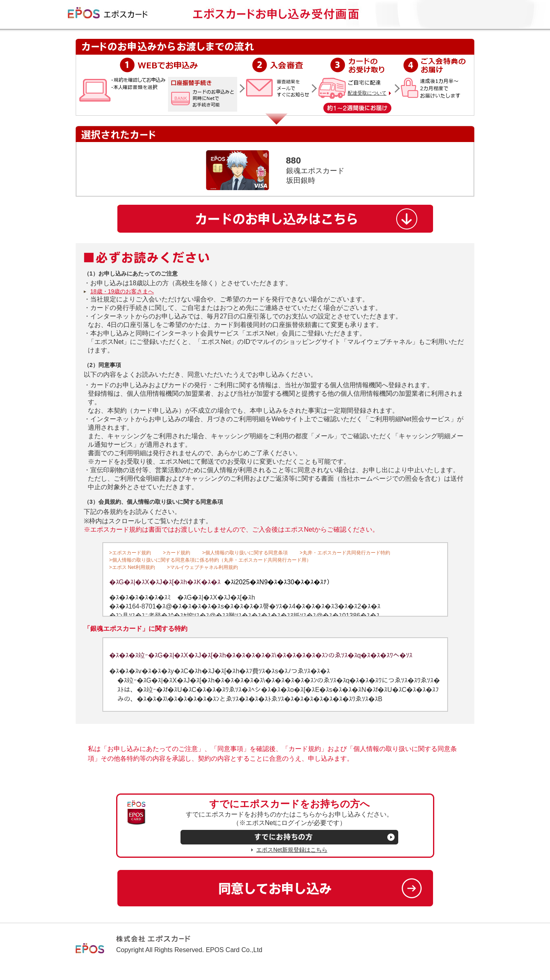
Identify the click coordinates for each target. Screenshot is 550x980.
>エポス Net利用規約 (132, 567)
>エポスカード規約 (130, 553)
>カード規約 (177, 553)
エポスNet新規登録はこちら (292, 850)
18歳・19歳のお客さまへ (122, 291)
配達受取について (367, 93)
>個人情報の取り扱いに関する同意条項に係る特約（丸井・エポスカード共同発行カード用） (210, 560)
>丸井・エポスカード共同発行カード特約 (345, 553)
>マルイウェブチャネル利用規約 (203, 567)
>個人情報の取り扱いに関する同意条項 (245, 553)
